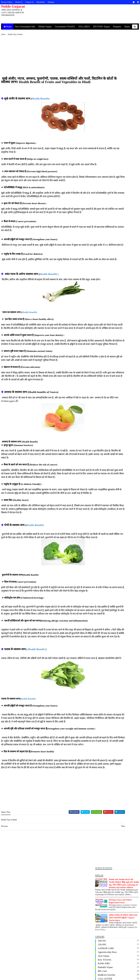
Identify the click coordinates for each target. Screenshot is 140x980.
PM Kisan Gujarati (103, 323)
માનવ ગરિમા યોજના (104, 399)
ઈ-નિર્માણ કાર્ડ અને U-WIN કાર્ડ (109, 361)
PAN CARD (100, 308)
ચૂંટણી (97, 372)
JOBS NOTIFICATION (105, 262)
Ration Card (100, 334)
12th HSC (99, 118)
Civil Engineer (101, 156)
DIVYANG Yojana (104, 27)
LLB (97, 277)
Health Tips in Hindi (104, 243)
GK (96, 198)
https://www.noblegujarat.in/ (34, 974)
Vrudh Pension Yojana (104, 357)
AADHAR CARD (103, 122)
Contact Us (33, 2)
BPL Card (99, 144)
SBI (96, 342)
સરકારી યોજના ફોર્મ (104, 410)
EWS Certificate (102, 194)
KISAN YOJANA (103, 270)
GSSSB (98, 220)
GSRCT (98, 217)
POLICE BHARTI (103, 327)
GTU (97, 224)
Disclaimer (44, 2)
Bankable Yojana (102, 141)
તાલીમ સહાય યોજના (104, 383)
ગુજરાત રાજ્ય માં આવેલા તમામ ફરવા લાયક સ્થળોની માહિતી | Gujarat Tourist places (120, 91)
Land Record (100, 273)
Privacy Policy (10, 2)
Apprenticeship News (104, 125)
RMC (97, 338)
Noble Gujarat (16, 6)
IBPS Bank (100, 247)
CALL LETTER (102, 152)
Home (11, 27)
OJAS (97, 300)
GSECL (98, 213)
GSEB (97, 209)
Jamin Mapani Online (104, 258)
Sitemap (54, 2)
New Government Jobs (27, 27)
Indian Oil (99, 255)
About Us (22, 2)
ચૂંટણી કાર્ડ (99, 376)
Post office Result (103, 330)
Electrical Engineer (103, 186)
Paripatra (119, 27)
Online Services (102, 304)
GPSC (97, 205)
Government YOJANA (67, 27)
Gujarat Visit (100, 232)
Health (98, 236)
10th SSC (99, 114)
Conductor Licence (103, 160)
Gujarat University (103, 228)
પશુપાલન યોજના (102, 387)
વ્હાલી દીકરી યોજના (104, 406)
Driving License (102, 182)
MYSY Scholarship (103, 292)
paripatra (99, 311)
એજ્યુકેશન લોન (102, 364)
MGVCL (99, 285)
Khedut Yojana (47, 27)
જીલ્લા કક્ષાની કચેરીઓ (105, 380)
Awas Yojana (100, 129)
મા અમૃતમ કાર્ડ (101, 395)
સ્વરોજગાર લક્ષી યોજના (105, 414)
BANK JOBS (101, 137)
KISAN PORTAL (102, 266)
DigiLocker (100, 167)
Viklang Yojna (101, 353)
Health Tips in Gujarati (105, 239)
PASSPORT (100, 315)
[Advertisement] (46, 62)
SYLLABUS (86, 27)
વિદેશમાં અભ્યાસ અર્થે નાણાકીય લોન (111, 402)
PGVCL (98, 319)
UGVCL (98, 349)
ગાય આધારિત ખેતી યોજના (107, 368)
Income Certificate (103, 251)
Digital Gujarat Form (104, 171)
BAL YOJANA (101, 133)
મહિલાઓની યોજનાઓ (105, 391)
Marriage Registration (104, 281)
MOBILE (99, 289)
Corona (98, 163)
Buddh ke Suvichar (103, 148)
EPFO (97, 190)
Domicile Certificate (104, 179)
